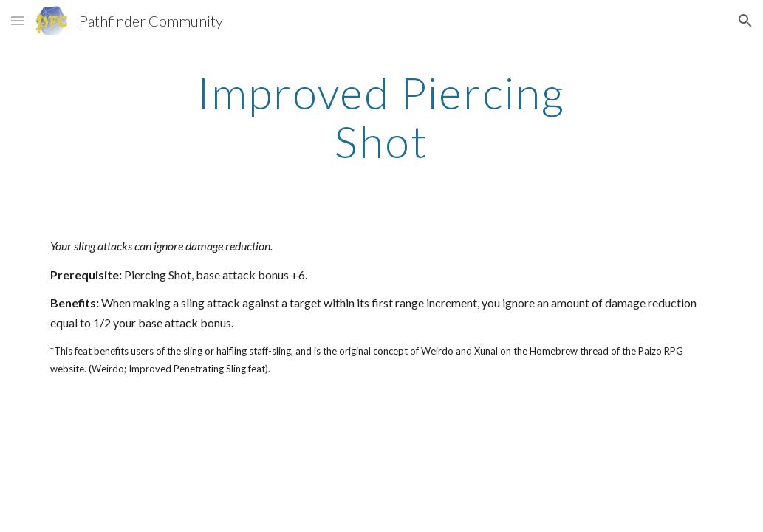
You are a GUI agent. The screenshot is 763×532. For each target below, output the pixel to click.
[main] (381, 117)
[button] (18, 20)
